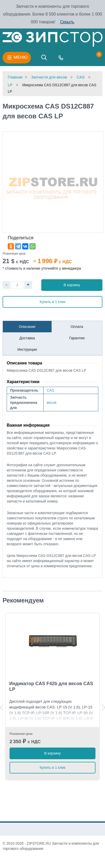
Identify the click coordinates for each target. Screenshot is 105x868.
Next (103, 708)
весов (51, 403)
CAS (50, 390)
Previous (2, 708)
